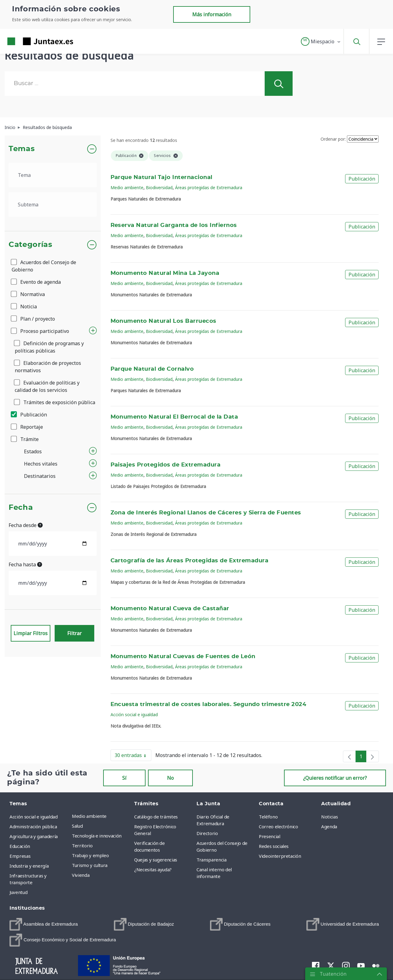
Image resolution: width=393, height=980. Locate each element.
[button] (321, 41)
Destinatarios (40, 476)
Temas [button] (22, 149)
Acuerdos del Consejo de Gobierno (44, 266)
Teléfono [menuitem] (268, 817)
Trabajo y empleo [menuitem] (90, 855)
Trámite (25, 439)
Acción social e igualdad (134, 715)
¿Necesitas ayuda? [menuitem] (153, 869)
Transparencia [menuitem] (211, 860)
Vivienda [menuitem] (81, 875)
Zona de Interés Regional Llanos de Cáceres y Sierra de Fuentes (206, 513)
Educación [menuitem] (20, 846)
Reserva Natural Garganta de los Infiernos (174, 225)
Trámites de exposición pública (55, 402)
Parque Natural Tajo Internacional (161, 178)
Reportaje (27, 427)
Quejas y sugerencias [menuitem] (156, 860)
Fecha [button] (21, 508)
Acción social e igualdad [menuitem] (34, 817)
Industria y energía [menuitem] (29, 866)
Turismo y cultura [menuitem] (90, 865)
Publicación (29, 415)
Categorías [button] (31, 245)
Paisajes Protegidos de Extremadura (166, 465)
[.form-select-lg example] (53, 175)
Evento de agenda (36, 282)
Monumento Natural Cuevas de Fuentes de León (183, 657)
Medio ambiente (127, 187)
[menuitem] (44, 924)
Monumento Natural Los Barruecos (163, 321)
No (170, 778)
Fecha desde (26, 525)
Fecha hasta (25, 564)
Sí (124, 778)
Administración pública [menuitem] (33, 826)
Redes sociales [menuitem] (274, 846)
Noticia (24, 306)
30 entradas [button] (133, 756)
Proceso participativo (40, 331)
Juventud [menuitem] (18, 892)
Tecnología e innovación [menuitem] (97, 836)
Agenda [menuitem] (329, 826)
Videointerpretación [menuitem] (280, 856)
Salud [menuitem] (77, 826)
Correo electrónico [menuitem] (278, 826)
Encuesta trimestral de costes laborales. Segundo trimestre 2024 (208, 705)
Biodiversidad (159, 187)
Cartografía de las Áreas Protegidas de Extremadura (190, 561)
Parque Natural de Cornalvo (152, 369)
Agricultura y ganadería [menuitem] (34, 836)
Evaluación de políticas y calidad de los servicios (47, 386)
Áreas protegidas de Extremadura (209, 187)
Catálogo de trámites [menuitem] (156, 817)
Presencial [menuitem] (270, 836)
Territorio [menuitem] (82, 845)
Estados (33, 451)
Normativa (28, 294)
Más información (212, 14)
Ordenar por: (333, 139)
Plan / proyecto (33, 319)
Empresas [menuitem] (20, 856)
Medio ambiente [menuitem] (89, 816)
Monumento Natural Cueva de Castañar (170, 609)
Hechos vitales (41, 464)
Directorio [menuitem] (207, 833)
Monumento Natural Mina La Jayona (165, 273)
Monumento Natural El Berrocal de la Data (174, 417)
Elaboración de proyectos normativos (48, 367)
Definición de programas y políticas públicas (49, 347)
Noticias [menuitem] (329, 817)
